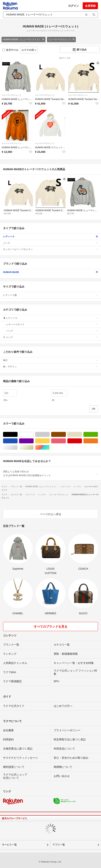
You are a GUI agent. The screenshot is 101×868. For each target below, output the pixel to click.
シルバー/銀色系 (17, 447)
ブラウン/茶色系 (66, 434)
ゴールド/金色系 (34, 447)
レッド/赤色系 (82, 441)
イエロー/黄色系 (50, 441)
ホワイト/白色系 (34, 434)
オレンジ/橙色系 (98, 441)
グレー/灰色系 (50, 434)
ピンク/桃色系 (66, 441)
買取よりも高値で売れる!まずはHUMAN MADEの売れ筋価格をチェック (50, 473)
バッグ (52, 331)
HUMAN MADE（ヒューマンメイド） (23, 39)
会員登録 (90, 6)
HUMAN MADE (50, 272)
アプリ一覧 (59, 845)
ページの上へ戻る (51, 514)
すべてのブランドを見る (51, 627)
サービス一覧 (9, 845)
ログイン (74, 6)
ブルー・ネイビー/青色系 (17, 441)
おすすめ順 (29, 50)
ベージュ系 (82, 434)
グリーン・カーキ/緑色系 (98, 434)
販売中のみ (10, 50)
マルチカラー (50, 447)
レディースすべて (52, 324)
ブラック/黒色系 (17, 434)
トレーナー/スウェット (61, 39)
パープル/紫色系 (34, 441)
